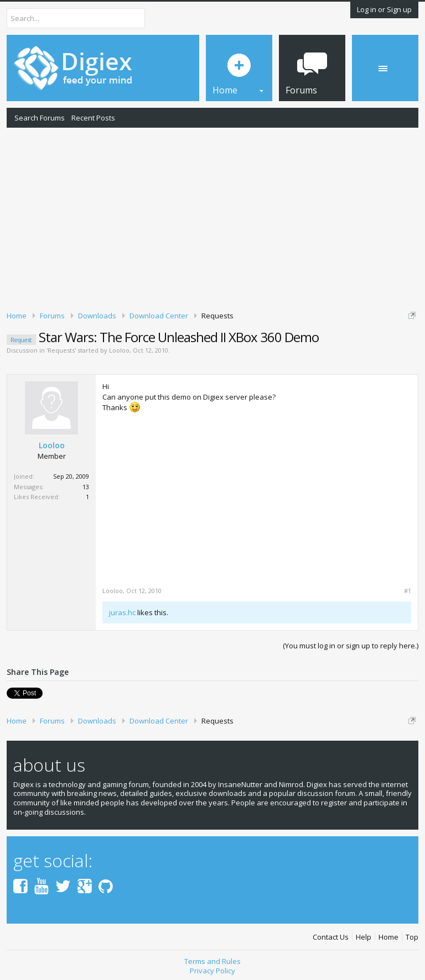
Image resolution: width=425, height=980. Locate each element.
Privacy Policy (212, 971)
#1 (408, 591)
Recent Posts (93, 118)
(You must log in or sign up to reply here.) (351, 646)
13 (86, 487)
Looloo (119, 350)
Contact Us (331, 937)
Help (364, 937)
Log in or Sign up (384, 9)
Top (412, 937)
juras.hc (122, 612)
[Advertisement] (212, 217)
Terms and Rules (212, 961)
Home (388, 937)
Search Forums (40, 118)
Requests (61, 350)
